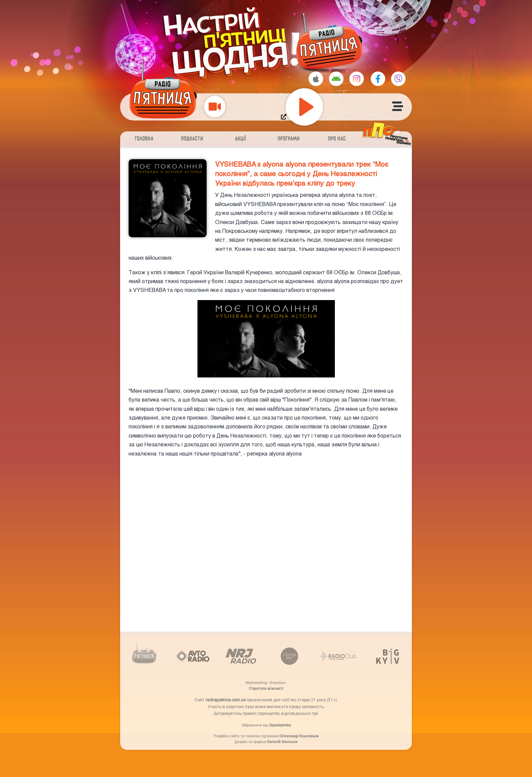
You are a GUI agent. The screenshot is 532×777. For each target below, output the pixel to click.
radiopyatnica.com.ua (226, 700)
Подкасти (192, 139)
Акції (241, 139)
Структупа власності (266, 688)
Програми (289, 139)
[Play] (304, 107)
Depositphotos (280, 725)
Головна (144, 139)
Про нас (337, 139)
